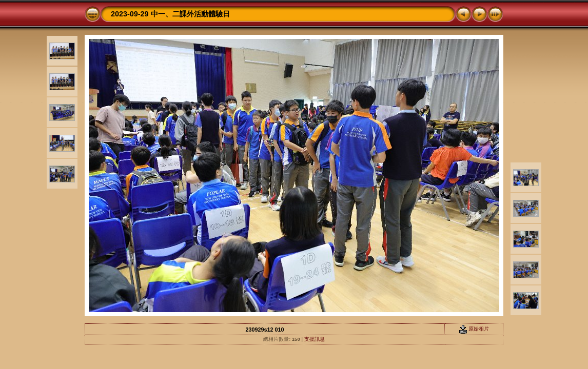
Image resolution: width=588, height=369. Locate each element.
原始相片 (474, 329)
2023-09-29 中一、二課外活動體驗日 (170, 14)
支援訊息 (315, 339)
